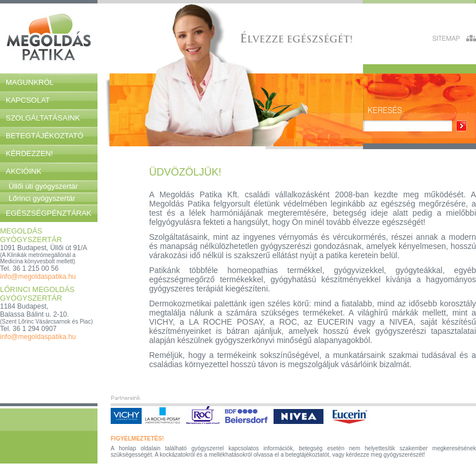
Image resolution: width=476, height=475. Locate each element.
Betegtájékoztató (44, 136)
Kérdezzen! (29, 153)
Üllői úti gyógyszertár (43, 186)
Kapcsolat (28, 100)
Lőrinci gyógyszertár (42, 198)
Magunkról (30, 82)
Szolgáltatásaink (43, 118)
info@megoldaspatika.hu (38, 277)
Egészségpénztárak (49, 213)
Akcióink (24, 171)
